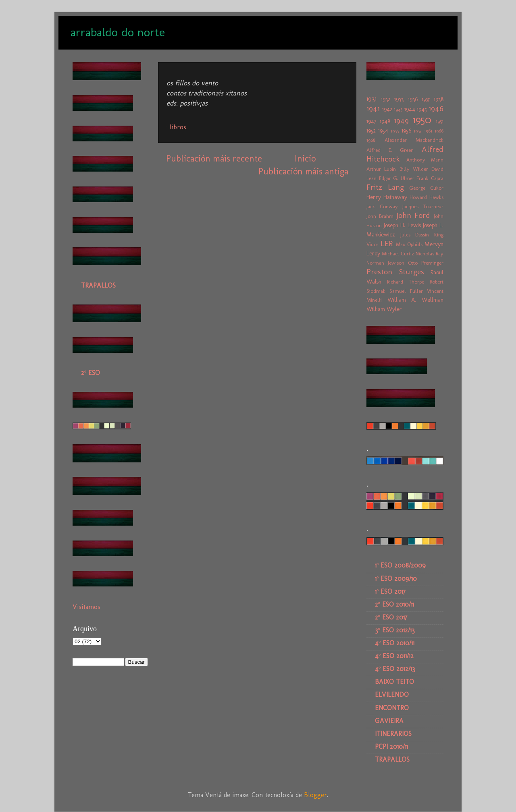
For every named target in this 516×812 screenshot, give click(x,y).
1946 (436, 109)
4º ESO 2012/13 (395, 669)
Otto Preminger (426, 263)
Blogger (315, 795)
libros (178, 127)
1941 (373, 109)
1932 (386, 99)
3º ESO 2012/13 (395, 630)
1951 (440, 121)
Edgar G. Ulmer (397, 178)
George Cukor (426, 188)
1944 (410, 109)
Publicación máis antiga (303, 171)
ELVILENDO (392, 695)
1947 (371, 121)
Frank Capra (430, 178)
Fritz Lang (385, 187)
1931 (371, 99)
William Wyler (384, 309)
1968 (371, 140)
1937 (426, 99)
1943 (398, 109)
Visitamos (86, 607)
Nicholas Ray (430, 254)
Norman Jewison (385, 263)
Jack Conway (382, 206)
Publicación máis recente (214, 158)
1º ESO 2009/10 (396, 579)
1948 (385, 121)
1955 (395, 131)
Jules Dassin (415, 235)
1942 (387, 109)
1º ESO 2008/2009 (400, 565)
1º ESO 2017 (390, 591)
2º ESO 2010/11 (394, 604)
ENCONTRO (392, 708)
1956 (406, 130)
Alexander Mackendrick (414, 140)
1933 (399, 99)
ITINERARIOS (393, 734)
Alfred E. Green (390, 150)
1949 (401, 121)
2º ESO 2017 (391, 617)
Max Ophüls (409, 244)
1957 (418, 131)
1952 (371, 130)
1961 (428, 131)
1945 (422, 109)
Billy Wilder (414, 169)
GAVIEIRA (389, 721)
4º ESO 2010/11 (395, 643)
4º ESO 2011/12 (394, 656)
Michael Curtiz (398, 254)
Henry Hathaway (387, 197)
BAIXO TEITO (394, 682)
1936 (413, 99)
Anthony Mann (425, 160)
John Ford (413, 215)
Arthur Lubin (381, 169)
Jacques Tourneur (423, 206)
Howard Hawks (427, 197)
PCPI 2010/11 (391, 747)
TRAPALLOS (98, 285)
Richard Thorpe (406, 282)
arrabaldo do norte (118, 32)
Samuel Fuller (406, 291)
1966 (439, 131)
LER (387, 243)
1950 (422, 120)
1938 (439, 99)
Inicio (305, 158)
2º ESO (91, 373)
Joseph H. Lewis (402, 225)
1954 (383, 130)
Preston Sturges (395, 272)
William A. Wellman (415, 300)
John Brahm (380, 216)
